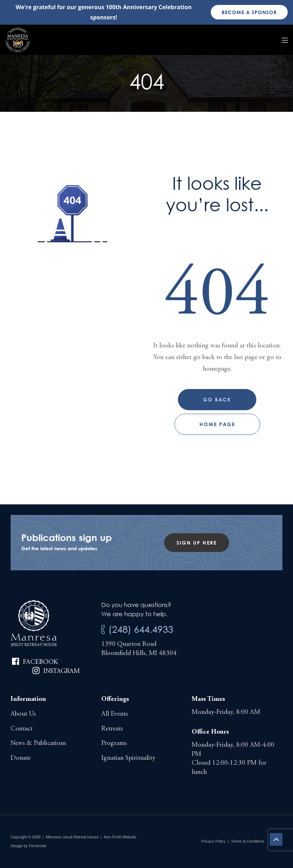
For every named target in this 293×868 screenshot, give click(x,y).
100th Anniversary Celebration (148, 7)
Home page (217, 424)
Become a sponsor (249, 12)
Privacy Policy (213, 841)
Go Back (217, 399)
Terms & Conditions (248, 841)
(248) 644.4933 (141, 629)
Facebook (40, 662)
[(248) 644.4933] (103, 630)
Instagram (61, 671)
